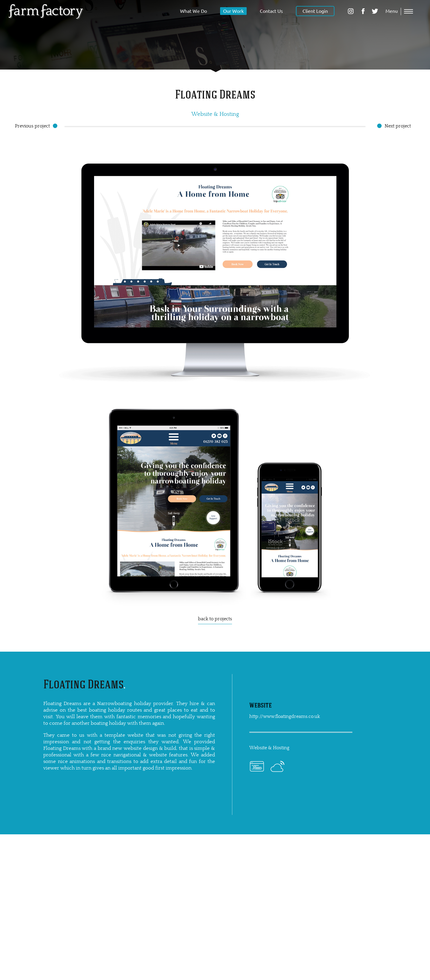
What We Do (193, 11)
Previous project (32, 126)
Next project (398, 126)
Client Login (315, 11)
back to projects (215, 619)
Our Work (233, 11)
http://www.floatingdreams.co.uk (285, 716)
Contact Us (271, 11)
